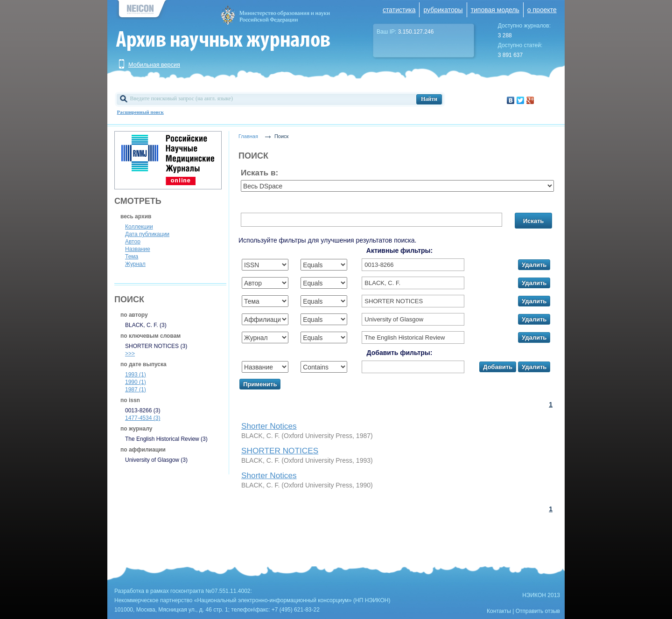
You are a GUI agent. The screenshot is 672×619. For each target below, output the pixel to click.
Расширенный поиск (140, 112)
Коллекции (139, 227)
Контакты (499, 611)
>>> (130, 354)
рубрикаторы (443, 10)
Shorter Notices (269, 426)
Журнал (135, 264)
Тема (132, 257)
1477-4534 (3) (143, 418)
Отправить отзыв (538, 611)
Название (138, 249)
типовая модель (495, 10)
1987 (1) (136, 389)
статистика (399, 10)
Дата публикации (147, 234)
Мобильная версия (154, 65)
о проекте (542, 10)
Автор (133, 242)
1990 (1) (136, 382)
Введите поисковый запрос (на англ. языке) (182, 98)
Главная (248, 136)
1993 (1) (136, 375)
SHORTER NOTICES (280, 451)
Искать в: (259, 173)
